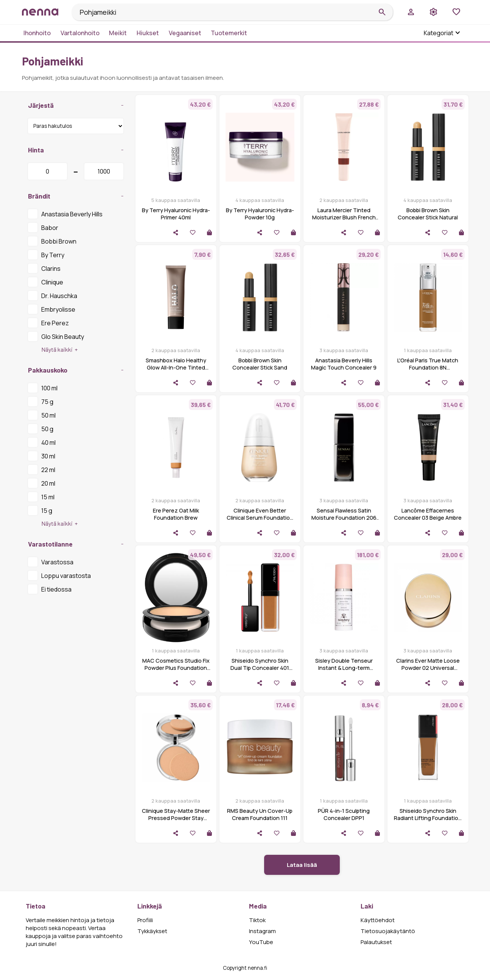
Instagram (262, 931)
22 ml (42, 469)
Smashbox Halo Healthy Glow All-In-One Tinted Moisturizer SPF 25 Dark (176, 367)
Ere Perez (48, 323)
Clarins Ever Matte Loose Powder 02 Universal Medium (428, 668)
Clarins (44, 268)
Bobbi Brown (52, 241)
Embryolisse (52, 309)
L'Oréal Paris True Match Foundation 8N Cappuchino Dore (428, 367)
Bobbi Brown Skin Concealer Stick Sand (260, 364)
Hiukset (148, 33)
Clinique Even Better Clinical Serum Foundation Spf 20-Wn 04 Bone (260, 518)
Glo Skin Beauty (56, 336)
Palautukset (376, 942)
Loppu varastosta (59, 575)
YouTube (261, 942)
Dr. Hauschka (53, 295)
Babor (43, 227)
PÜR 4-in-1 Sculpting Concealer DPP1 (344, 814)
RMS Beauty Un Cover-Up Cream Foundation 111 (260, 814)
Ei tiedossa (50, 589)
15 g (40, 510)
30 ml (42, 456)
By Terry (46, 255)
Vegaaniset (185, 33)
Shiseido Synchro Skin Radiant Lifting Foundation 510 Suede (428, 818)
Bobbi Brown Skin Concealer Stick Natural (428, 214)
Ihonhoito (37, 33)
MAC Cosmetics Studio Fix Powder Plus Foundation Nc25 (176, 668)
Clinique (46, 282)
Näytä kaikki (57, 349)
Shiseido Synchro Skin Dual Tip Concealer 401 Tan (260, 668)
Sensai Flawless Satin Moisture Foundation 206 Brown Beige (344, 518)
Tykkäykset (152, 931)
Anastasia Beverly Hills (65, 214)
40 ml (42, 442)
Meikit (118, 33)
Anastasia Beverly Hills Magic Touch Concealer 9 (344, 364)
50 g (41, 429)
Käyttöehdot (378, 920)
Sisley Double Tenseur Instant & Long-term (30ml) (344, 668)
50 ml (42, 415)
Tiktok (257, 920)
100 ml (43, 388)
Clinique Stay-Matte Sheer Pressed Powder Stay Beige (176, 818)
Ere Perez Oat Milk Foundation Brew (176, 514)
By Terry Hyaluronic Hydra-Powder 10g (260, 214)
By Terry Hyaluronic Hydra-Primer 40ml (176, 214)
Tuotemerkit (229, 33)
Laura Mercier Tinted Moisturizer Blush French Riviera (344, 217)
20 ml (42, 483)
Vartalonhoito (80, 33)
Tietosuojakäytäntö (388, 931)
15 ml (41, 497)
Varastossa (51, 562)
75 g (41, 401)
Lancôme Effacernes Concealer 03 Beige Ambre (428, 514)
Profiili (145, 920)
